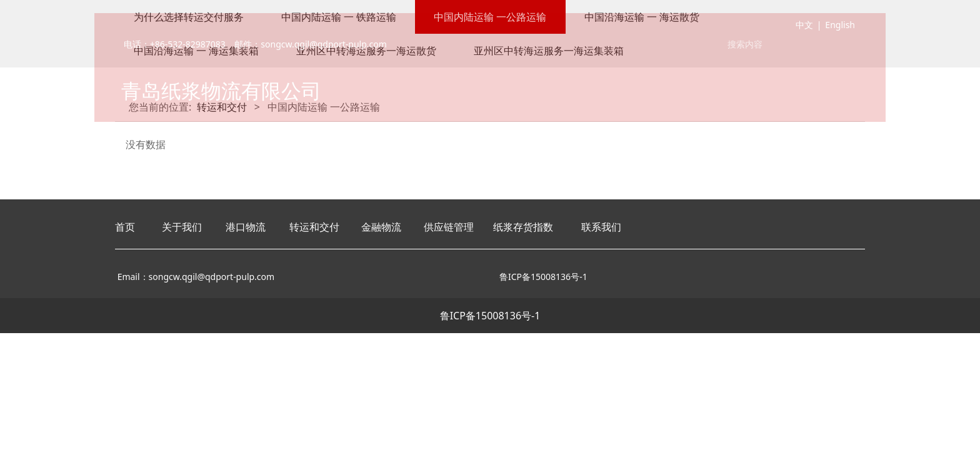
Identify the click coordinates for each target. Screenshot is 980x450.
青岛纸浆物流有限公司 (221, 93)
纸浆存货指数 (523, 227)
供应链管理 (449, 227)
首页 (125, 227)
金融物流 (381, 227)
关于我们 (182, 227)
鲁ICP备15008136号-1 (490, 316)
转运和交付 (314, 227)
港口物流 (246, 227)
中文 (804, 27)
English (840, 27)
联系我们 (601, 227)
